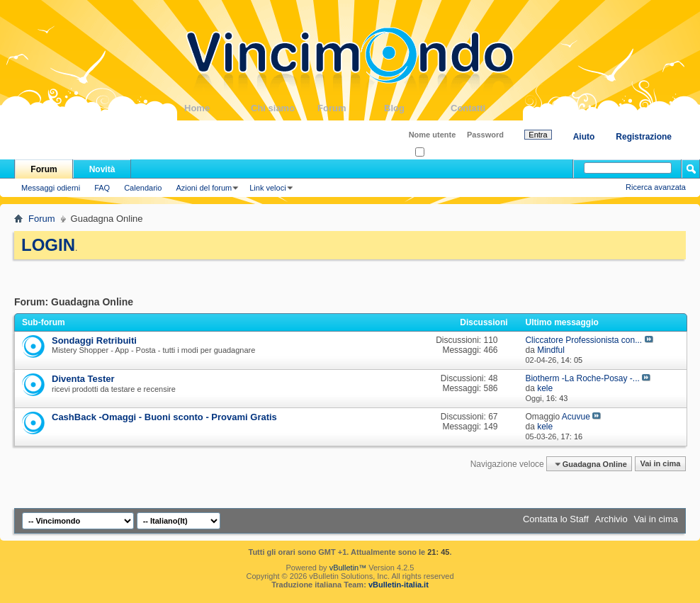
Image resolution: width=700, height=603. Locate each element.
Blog (417, 108)
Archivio (611, 519)
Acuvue (576, 417)
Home (218, 108)
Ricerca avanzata (656, 187)
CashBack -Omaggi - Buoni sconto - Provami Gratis (164, 417)
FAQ (102, 188)
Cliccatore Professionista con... (583, 340)
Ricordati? (437, 153)
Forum (351, 108)
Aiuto (584, 137)
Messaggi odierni (51, 188)
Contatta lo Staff (556, 519)
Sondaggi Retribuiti (94, 340)
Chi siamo (284, 108)
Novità (102, 169)
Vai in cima (660, 464)
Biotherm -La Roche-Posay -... (582, 378)
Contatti (484, 108)
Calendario (143, 188)
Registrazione (644, 137)
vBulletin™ (348, 568)
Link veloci (267, 188)
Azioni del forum (204, 188)
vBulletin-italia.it (399, 585)
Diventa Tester (83, 379)
